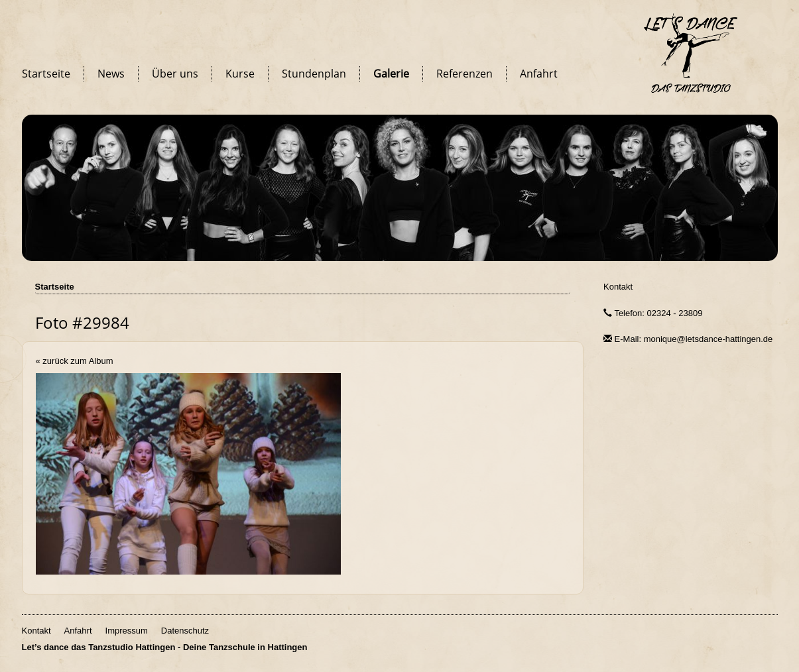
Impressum (127, 631)
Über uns (175, 74)
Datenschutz (185, 631)
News (111, 74)
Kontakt (618, 287)
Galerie (391, 74)
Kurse (240, 74)
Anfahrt (539, 74)
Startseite (46, 74)
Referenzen (464, 74)
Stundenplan (314, 74)
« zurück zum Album (75, 361)
